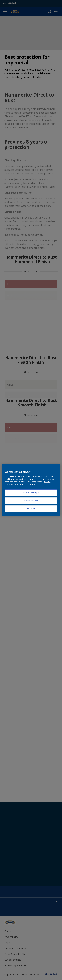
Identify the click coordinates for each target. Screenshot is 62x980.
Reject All (31, 509)
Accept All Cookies (31, 501)
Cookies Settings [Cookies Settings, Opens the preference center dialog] (31, 493)
